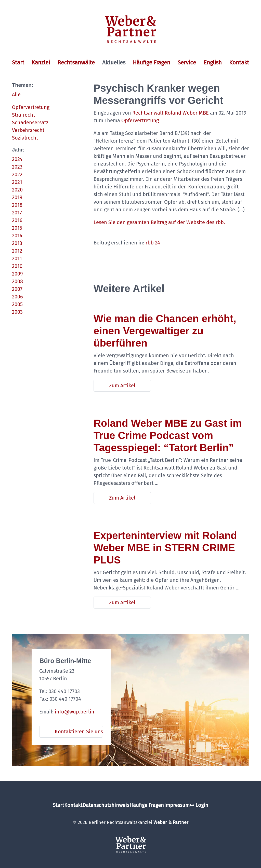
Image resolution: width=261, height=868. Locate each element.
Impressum (177, 805)
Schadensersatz (30, 122)
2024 (17, 159)
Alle (16, 94)
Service (187, 63)
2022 (17, 174)
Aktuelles (114, 63)
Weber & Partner (171, 822)
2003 (17, 312)
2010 (17, 266)
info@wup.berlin (75, 712)
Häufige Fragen (152, 63)
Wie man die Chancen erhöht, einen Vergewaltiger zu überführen (165, 331)
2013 (17, 243)
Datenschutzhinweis (106, 805)
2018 (17, 205)
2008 (17, 281)
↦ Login (199, 805)
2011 (17, 258)
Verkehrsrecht (28, 130)
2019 (17, 197)
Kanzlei (41, 63)
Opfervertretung (31, 107)
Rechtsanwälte (76, 63)
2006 (17, 297)
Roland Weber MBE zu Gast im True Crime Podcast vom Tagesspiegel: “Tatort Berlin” (168, 435)
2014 (17, 236)
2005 (17, 304)
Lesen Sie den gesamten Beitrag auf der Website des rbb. (160, 222)
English (213, 63)
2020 (17, 190)
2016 (17, 220)
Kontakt (239, 63)
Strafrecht (23, 115)
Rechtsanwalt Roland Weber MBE (171, 113)
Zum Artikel (122, 385)
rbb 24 (153, 243)
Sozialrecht (25, 138)
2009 (17, 274)
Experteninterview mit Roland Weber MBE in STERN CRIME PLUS (165, 548)
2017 (17, 213)
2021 (17, 182)
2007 (17, 289)
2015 (17, 228)
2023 (17, 167)
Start (18, 63)
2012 (17, 251)
